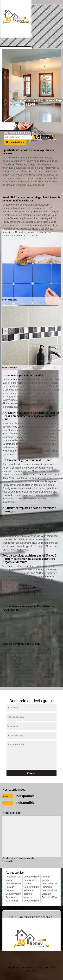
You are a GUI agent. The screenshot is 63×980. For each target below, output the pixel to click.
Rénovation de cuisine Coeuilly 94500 (31, 884)
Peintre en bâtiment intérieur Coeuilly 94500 (31, 896)
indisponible (25, 796)
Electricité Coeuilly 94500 (49, 896)
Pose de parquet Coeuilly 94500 (13, 890)
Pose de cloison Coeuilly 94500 (49, 880)
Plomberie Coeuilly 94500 (49, 889)
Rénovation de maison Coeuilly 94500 (13, 880)
